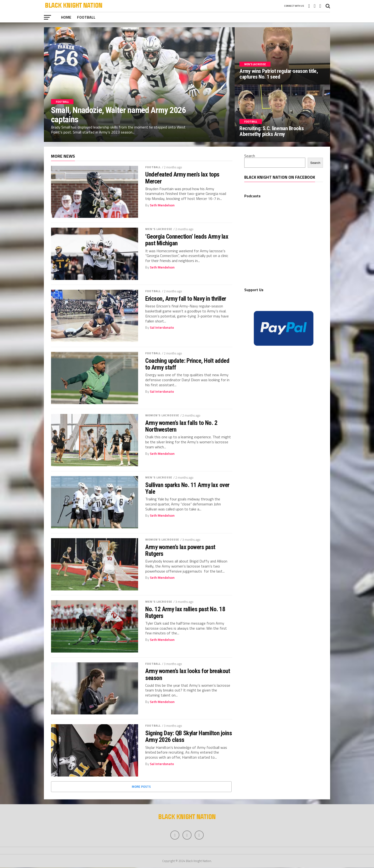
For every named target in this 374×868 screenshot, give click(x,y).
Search (250, 156)
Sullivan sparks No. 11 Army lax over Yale (187, 488)
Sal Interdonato (162, 327)
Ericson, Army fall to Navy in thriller (186, 299)
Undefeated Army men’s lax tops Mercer (182, 178)
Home (66, 17)
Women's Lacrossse (162, 415)
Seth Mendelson (162, 205)
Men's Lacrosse (159, 229)
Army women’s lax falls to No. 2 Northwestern (181, 426)
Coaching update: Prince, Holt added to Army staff (187, 364)
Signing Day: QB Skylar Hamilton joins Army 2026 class (189, 736)
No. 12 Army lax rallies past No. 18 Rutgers (185, 612)
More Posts (141, 787)
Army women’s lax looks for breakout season (188, 674)
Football (86, 17)
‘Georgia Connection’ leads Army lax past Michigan (187, 240)
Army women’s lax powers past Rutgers (180, 550)
